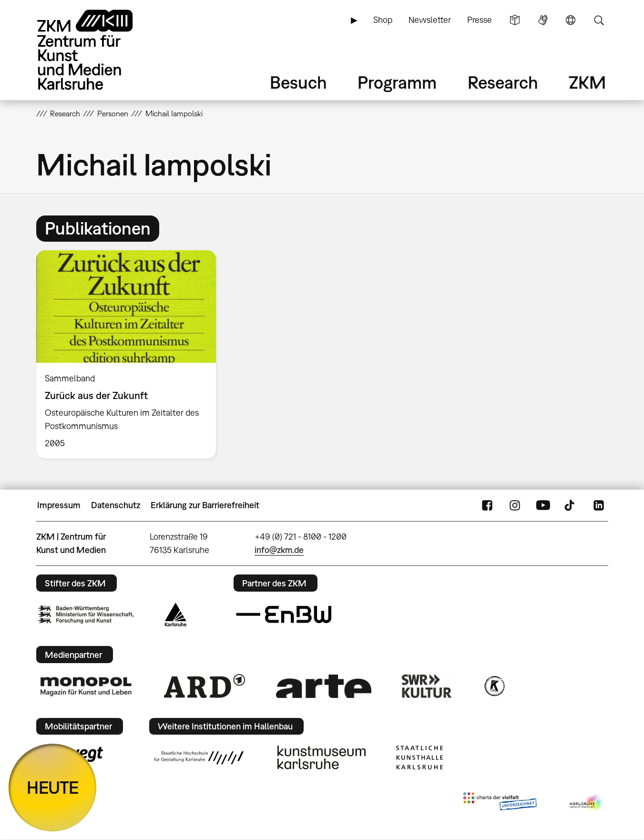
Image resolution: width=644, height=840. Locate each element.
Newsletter (430, 20)
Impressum (59, 505)
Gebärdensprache (543, 20)
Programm (397, 82)
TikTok (571, 505)
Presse (480, 20)
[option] (131, 354)
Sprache (571, 20)
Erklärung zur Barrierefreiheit (205, 505)
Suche (599, 20)
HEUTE (53, 787)
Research (503, 82)
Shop (383, 20)
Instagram (515, 505)
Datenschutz (116, 505)
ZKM (587, 82)
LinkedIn (599, 505)
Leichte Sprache (515, 20)
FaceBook (487, 505)
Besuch (298, 82)
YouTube (543, 505)
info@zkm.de (279, 550)
